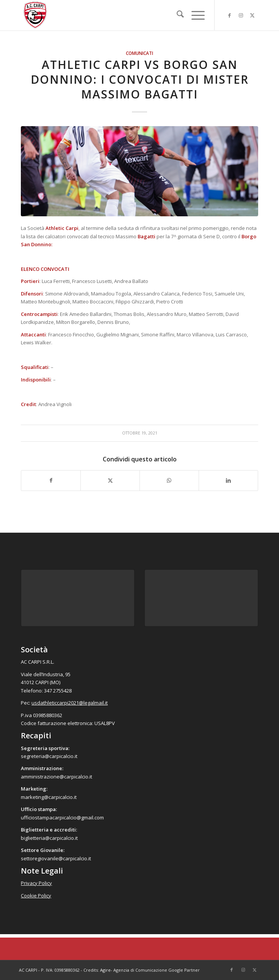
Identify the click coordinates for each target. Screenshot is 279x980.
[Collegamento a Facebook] (230, 15)
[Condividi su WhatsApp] (169, 480)
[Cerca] (176, 15)
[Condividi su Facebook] (51, 480)
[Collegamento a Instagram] (241, 15)
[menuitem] (176, 15)
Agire (105, 970)
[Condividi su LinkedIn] (228, 480)
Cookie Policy (36, 896)
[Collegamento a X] (252, 15)
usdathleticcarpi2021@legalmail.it (70, 703)
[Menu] (194, 15)
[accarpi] (116, 15)
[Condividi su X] (110, 480)
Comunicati (139, 53)
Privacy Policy (36, 883)
